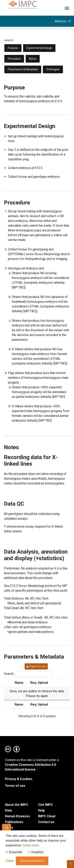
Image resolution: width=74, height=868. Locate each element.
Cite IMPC (45, 805)
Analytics (36, 853)
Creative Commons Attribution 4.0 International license (30, 767)
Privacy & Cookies (19, 779)
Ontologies (53, 69)
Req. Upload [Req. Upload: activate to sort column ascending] (39, 683)
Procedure (14, 59)
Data (8, 810)
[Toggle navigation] (67, 8)
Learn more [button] (31, 847)
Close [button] (10, 862)
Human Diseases (17, 816)
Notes (33, 59)
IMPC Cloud (47, 816)
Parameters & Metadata (23, 69)
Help (41, 810)
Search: (28, 674)
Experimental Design (39, 48)
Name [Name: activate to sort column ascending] (19, 683)
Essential (14, 853)
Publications (14, 822)
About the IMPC (17, 805)
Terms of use (15, 786)
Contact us (46, 822)
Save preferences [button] (32, 862)
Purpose (13, 48)
